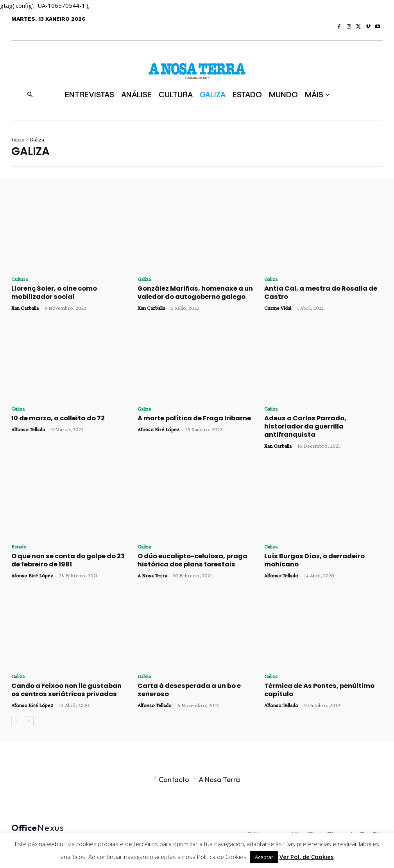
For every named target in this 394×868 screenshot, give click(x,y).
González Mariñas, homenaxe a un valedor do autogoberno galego (189, 292)
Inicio (18, 139)
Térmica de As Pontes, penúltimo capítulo (313, 678)
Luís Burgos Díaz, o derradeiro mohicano (309, 550)
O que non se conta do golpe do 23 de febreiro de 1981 (67, 550)
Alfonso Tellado (28, 428)
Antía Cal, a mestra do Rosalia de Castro (313, 292)
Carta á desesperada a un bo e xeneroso (184, 678)
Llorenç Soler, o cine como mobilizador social (69, 292)
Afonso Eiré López (158, 428)
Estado (19, 536)
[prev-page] (16, 709)
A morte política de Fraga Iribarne (188, 417)
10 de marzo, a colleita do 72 (53, 417)
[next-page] (29, 709)
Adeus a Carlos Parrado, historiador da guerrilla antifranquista (322, 421)
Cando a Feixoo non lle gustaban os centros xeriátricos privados (64, 678)
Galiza (144, 279)
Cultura (20, 279)
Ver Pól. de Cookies (307, 857)
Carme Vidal (278, 307)
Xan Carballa (25, 307)
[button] (30, 95)
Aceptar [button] (264, 857)
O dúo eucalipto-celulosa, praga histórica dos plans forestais (186, 550)
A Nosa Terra (152, 564)
